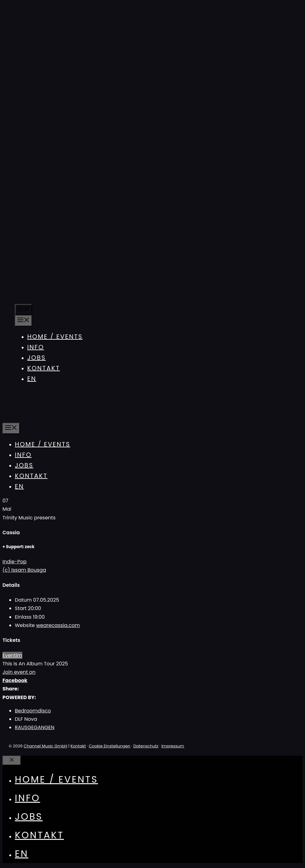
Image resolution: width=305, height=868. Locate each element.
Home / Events (55, 337)
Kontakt (44, 368)
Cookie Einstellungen (110, 746)
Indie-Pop (15, 562)
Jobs (37, 358)
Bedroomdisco (33, 711)
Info (36, 347)
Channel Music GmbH (46, 746)
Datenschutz (146, 746)
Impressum (173, 746)
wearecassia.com (58, 625)
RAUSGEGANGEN (35, 727)
